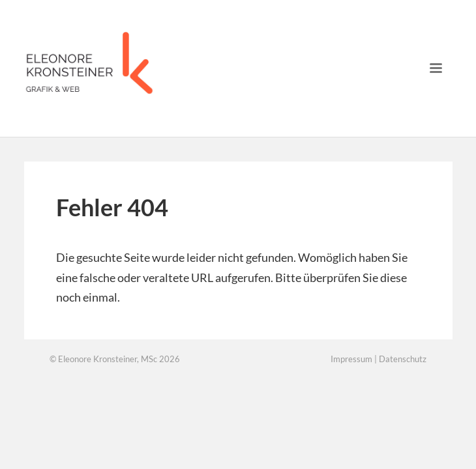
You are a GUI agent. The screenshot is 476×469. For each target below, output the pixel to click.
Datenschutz (403, 359)
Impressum (351, 359)
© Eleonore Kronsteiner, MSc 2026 (115, 359)
